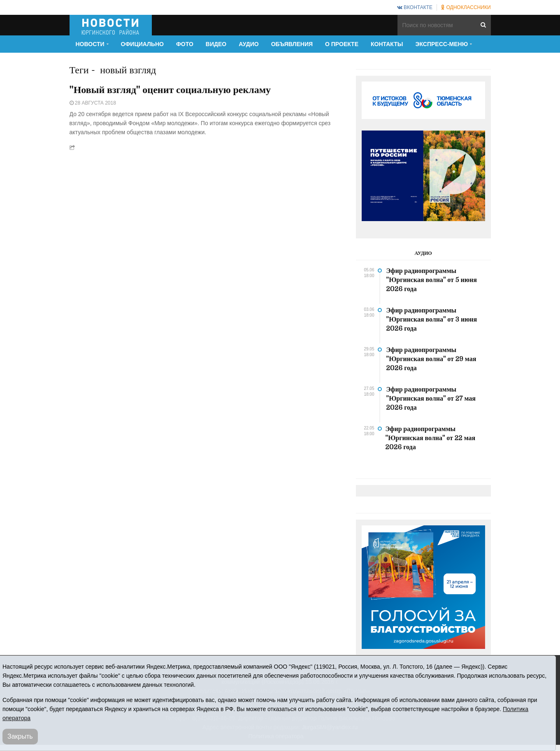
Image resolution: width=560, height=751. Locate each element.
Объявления (292, 44)
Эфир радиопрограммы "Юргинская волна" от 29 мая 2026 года (431, 359)
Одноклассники (466, 7)
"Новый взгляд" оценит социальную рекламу (170, 90)
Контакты (387, 44)
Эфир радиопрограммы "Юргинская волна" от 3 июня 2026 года (432, 320)
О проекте (342, 44)
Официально (142, 44)
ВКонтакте (415, 7)
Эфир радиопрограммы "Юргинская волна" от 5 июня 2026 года (432, 280)
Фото (185, 44)
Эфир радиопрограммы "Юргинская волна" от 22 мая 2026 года (431, 438)
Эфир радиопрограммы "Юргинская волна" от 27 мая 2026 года (431, 399)
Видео (216, 44)
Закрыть (20, 736)
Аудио (249, 44)
